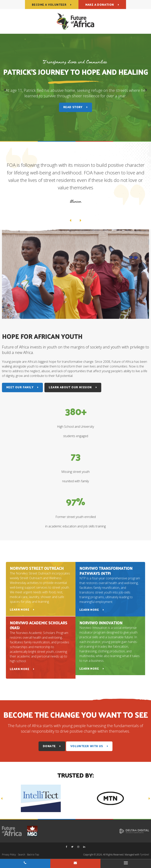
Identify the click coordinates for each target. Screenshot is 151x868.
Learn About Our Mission (70, 387)
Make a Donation (100, 5)
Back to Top (33, 855)
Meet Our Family (20, 387)
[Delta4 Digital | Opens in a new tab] (134, 831)
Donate (49, 746)
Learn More (20, 610)
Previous (5, 91)
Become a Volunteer (49, 5)
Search (22, 855)
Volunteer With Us (87, 746)
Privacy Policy (9, 855)
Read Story (73, 107)
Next (146, 91)
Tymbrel (145, 855)
